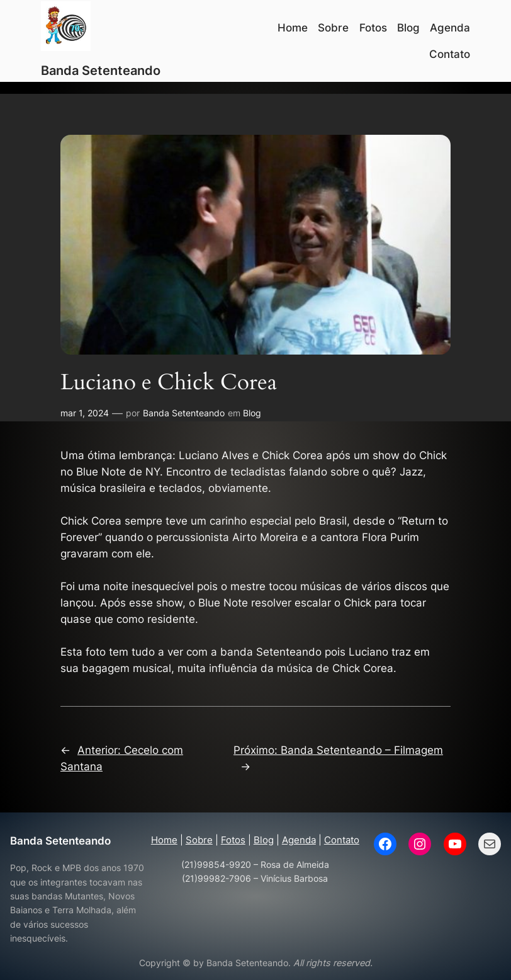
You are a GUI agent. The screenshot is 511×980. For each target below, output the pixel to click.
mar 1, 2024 (85, 413)
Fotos (233, 840)
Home (164, 840)
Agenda (299, 840)
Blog (252, 413)
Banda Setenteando (101, 71)
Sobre (199, 840)
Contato (342, 840)
